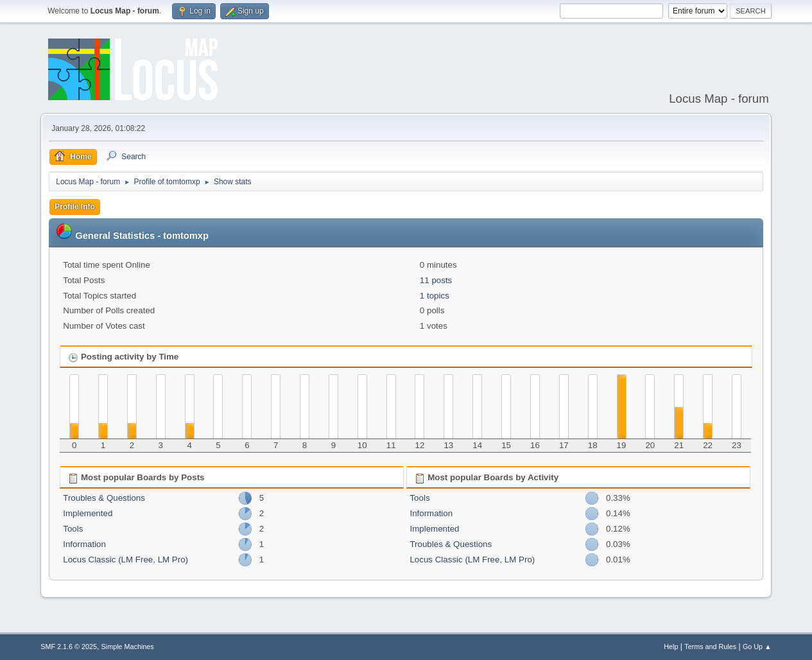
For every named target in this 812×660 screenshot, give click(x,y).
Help (671, 647)
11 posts (436, 280)
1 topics (435, 296)
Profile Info (75, 207)
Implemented (88, 513)
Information (84, 544)
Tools (73, 529)
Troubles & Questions (104, 498)
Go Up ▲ (757, 647)
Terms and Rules (710, 647)
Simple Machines (128, 647)
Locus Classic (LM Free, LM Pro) (125, 560)
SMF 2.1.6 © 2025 (69, 647)
